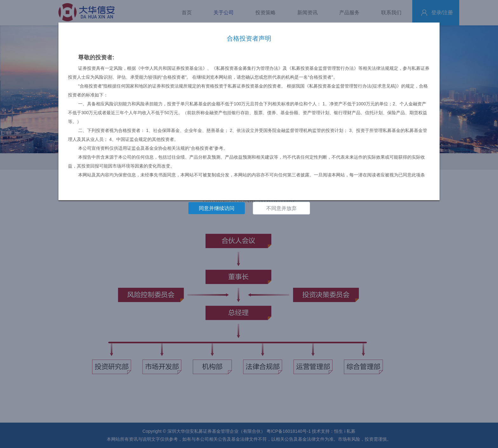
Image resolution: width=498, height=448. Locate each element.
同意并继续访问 (217, 208)
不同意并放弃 (281, 208)
